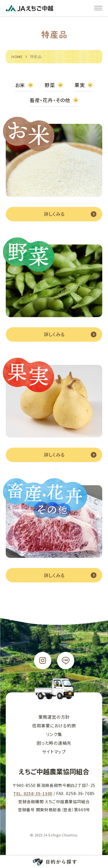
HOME (17, 57)
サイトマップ (54, 752)
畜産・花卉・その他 (50, 100)
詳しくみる (54, 214)
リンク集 (54, 734)
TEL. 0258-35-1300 (33, 793)
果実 (80, 85)
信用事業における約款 (54, 726)
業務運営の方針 (54, 717)
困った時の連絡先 (54, 743)
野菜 (50, 85)
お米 (20, 85)
